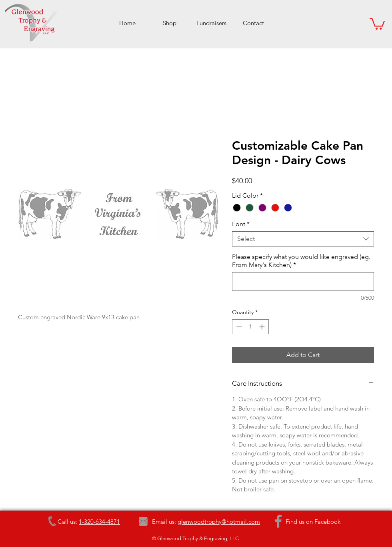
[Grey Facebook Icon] (278, 521)
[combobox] (303, 239)
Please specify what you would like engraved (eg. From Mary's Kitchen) (301, 261)
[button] (377, 23)
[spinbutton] (250, 327)
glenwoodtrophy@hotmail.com (219, 522)
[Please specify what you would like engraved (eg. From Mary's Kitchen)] (303, 282)
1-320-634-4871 (99, 522)
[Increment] (263, 327)
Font (241, 224)
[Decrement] (238, 327)
